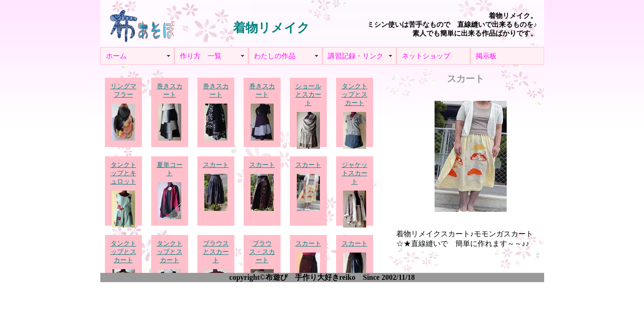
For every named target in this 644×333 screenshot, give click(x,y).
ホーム (116, 56)
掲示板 (486, 56)
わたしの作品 (275, 56)
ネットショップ (426, 56)
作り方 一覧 (201, 56)
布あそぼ (142, 23)
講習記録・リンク (356, 56)
